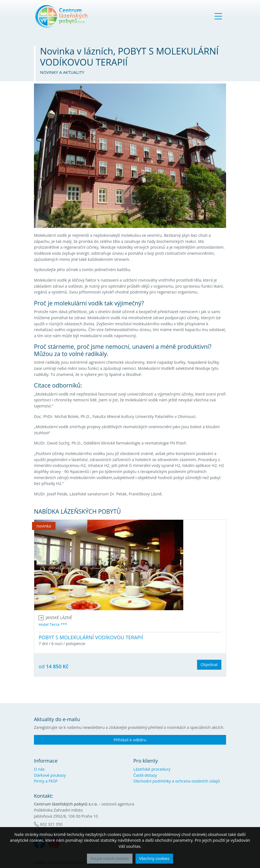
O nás (39, 769)
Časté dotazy (145, 775)
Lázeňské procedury (152, 769)
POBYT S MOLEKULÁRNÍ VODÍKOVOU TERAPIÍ (91, 637)
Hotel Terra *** (53, 624)
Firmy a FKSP (46, 781)
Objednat (209, 665)
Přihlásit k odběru (130, 740)
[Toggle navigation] (218, 16)
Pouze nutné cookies (110, 858)
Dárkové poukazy (50, 775)
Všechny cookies (154, 858)
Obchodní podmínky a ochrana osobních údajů (177, 781)
